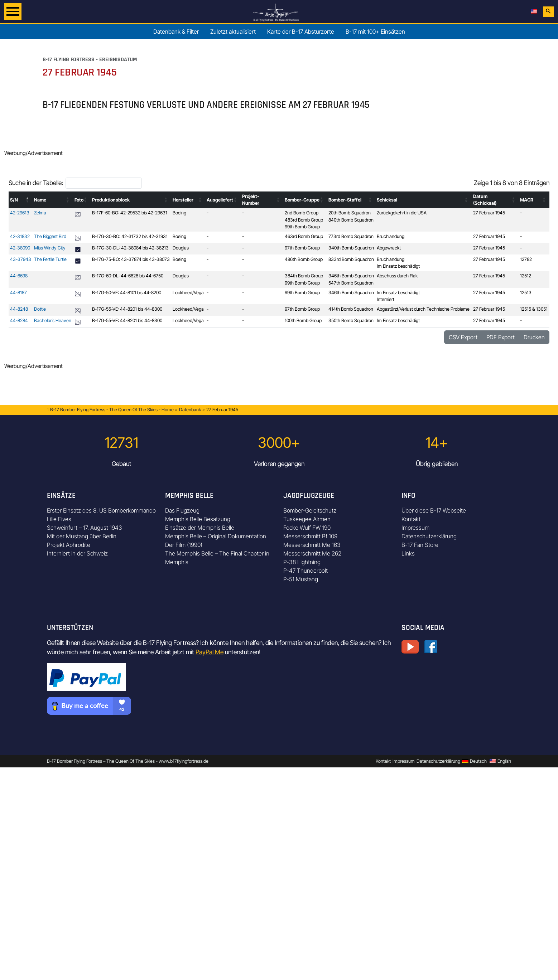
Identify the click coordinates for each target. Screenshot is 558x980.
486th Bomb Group (304, 259)
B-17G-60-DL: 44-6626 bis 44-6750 (128, 276)
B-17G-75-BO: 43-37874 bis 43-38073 (131, 259)
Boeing (179, 213)
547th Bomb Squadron (351, 283)
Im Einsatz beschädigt (398, 266)
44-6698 (19, 276)
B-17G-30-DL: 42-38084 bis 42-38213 (130, 248)
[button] (28, 200)
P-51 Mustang (301, 579)
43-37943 (21, 259)
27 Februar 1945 (489, 213)
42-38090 (20, 248)
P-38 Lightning (302, 562)
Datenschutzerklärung (429, 536)
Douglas (181, 248)
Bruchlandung (391, 236)
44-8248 (19, 309)
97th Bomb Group (302, 248)
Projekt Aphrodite (69, 545)
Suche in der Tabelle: (36, 183)
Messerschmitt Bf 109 (310, 536)
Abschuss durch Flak (397, 276)
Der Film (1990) (184, 545)
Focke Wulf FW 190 (307, 528)
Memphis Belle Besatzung (198, 519)
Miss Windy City (50, 248)
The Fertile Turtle (50, 259)
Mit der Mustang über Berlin (82, 536)
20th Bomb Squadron (350, 213)
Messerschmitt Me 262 (312, 553)
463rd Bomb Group (304, 236)
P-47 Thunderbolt (306, 571)
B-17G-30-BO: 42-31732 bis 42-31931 (130, 236)
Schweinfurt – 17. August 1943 (85, 528)
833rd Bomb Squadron (351, 259)
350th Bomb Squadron (351, 321)
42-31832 (20, 236)
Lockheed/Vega (188, 293)
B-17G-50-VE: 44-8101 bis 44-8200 (127, 293)
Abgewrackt (389, 248)
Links (408, 553)
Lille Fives (59, 519)
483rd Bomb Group (304, 220)
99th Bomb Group (302, 227)
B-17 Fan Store (420, 545)
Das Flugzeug (182, 510)
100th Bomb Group (303, 321)
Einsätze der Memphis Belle (200, 528)
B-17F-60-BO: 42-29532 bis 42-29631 (130, 213)
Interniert (386, 299)
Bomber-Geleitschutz (310, 510)
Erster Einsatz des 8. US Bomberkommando (101, 510)
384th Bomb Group (304, 276)
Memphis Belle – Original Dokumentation (216, 536)
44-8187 (18, 293)
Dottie (40, 309)
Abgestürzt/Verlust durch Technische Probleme (423, 309)
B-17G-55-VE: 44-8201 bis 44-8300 (127, 309)
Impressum (415, 528)
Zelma (40, 213)
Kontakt (411, 519)
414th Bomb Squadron (351, 309)
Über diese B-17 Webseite (434, 510)
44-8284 (19, 321)
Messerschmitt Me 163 (312, 545)
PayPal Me (210, 652)
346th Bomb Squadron (351, 276)
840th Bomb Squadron (351, 220)
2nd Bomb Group (302, 213)
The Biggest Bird (50, 236)
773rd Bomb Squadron (351, 236)
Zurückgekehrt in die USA (402, 213)
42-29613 (20, 213)
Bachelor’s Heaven (53, 321)
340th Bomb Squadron (351, 248)
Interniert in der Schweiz (77, 553)
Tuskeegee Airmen (307, 519)
